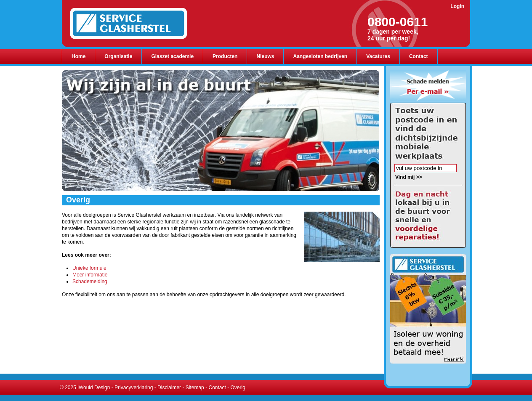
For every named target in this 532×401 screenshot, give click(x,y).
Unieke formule (89, 268)
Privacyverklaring (134, 388)
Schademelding (90, 281)
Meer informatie (90, 275)
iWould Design (94, 388)
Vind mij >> (409, 177)
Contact (217, 388)
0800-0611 (398, 22)
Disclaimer (169, 388)
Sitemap (195, 388)
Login (457, 6)
